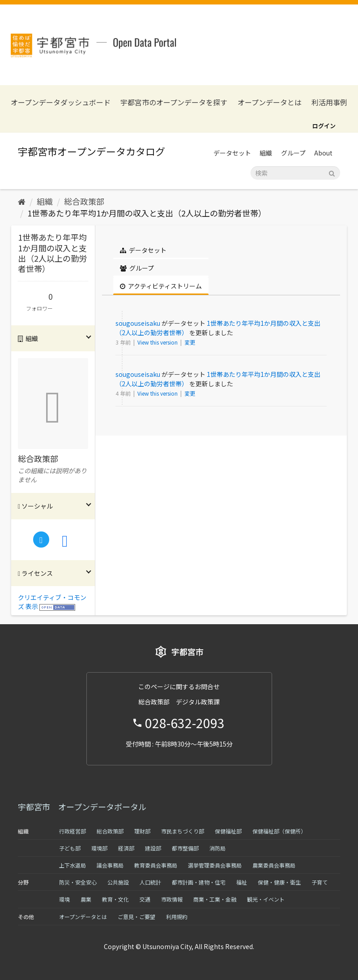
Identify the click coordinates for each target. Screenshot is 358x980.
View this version (158, 342)
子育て (320, 882)
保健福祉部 (228, 831)
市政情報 (172, 899)
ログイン (324, 126)
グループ (293, 153)
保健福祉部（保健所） (279, 831)
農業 (86, 899)
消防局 (217, 848)
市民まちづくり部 (183, 831)
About (323, 153)
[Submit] (332, 172)
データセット (232, 153)
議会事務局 (110, 865)
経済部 (126, 848)
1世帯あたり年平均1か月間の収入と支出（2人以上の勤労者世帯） (147, 213)
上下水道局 (72, 865)
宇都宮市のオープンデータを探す (174, 102)
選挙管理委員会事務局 (215, 865)
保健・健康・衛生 (279, 882)
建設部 (153, 848)
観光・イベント (266, 899)
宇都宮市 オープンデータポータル (82, 807)
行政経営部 (72, 831)
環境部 (99, 848)
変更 (190, 342)
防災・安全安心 (78, 882)
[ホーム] (22, 201)
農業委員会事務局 (274, 865)
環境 (64, 899)
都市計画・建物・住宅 (199, 882)
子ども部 (70, 848)
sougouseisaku (138, 323)
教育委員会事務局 (156, 865)
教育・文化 (115, 899)
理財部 (142, 831)
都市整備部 (185, 848)
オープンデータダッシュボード (61, 102)
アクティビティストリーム (161, 286)
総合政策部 (84, 201)
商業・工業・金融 (215, 899)
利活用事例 (329, 102)
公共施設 (118, 882)
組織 (266, 153)
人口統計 (150, 882)
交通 (145, 899)
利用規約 (177, 917)
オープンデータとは (270, 102)
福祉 (242, 882)
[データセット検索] (295, 173)
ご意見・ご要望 (136, 917)
